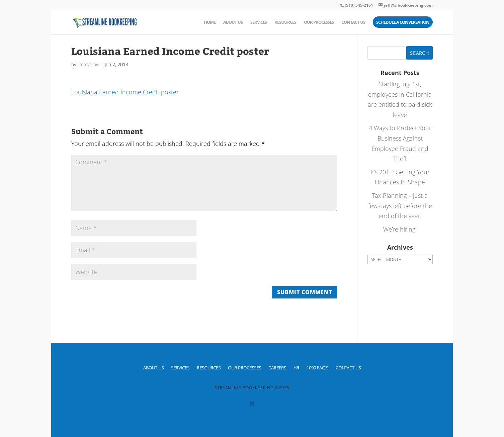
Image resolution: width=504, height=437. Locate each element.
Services (259, 22)
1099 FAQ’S (317, 367)
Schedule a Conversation (403, 22)
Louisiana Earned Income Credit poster (125, 92)
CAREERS (277, 367)
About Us (233, 22)
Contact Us (353, 22)
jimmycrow (88, 64)
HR (296, 367)
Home (210, 22)
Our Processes (319, 22)
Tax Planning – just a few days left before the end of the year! (400, 206)
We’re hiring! (400, 229)
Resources (285, 22)
